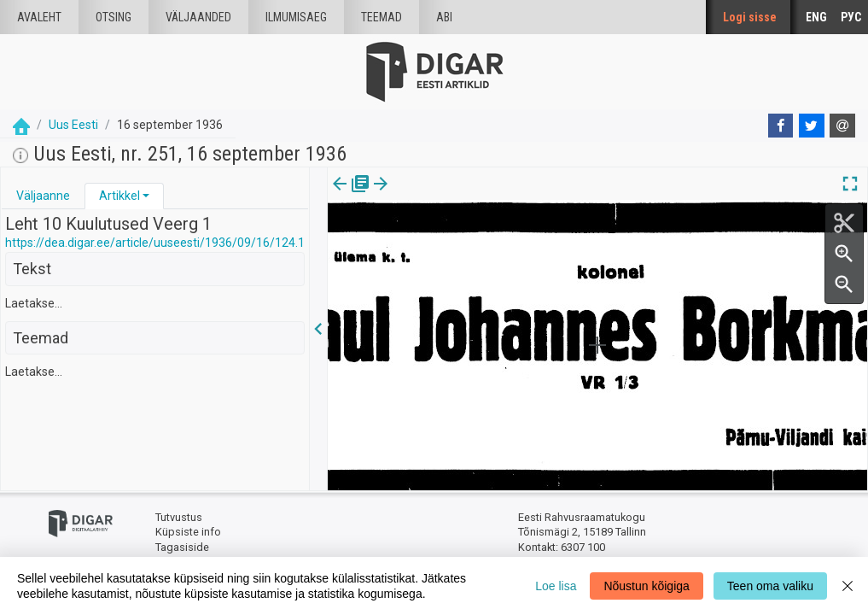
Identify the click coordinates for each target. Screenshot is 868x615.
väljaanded (198, 17)
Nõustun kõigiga (646, 586)
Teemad (382, 17)
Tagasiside (182, 547)
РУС (851, 17)
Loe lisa (556, 586)
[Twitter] (812, 126)
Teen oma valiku (770, 586)
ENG (816, 17)
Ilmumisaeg (296, 17)
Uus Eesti (73, 125)
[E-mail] (842, 126)
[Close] (848, 586)
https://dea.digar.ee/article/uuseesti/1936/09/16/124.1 (155, 243)
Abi (444, 17)
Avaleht (39, 17)
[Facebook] (781, 126)
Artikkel (119, 196)
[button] (146, 196)
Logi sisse (750, 17)
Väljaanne (43, 196)
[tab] (43, 196)
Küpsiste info (188, 532)
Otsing (114, 17)
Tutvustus (179, 517)
